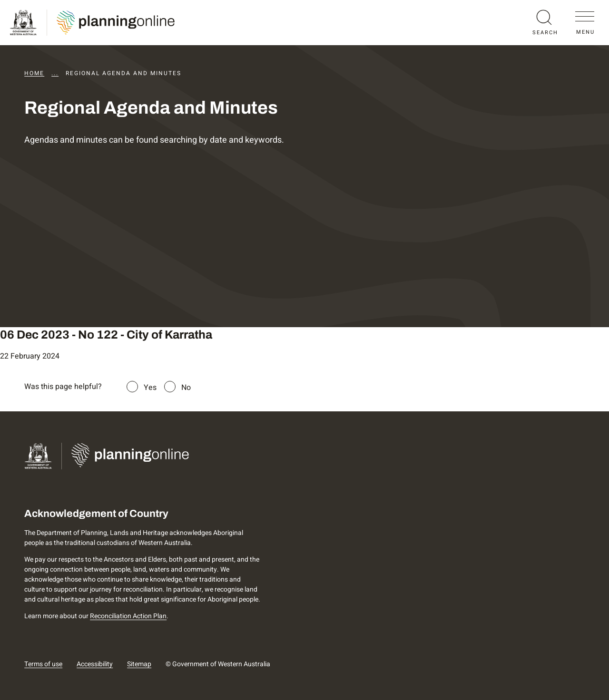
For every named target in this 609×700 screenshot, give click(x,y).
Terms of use (43, 664)
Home (34, 73)
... (55, 73)
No (186, 388)
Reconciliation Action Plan (128, 616)
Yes (150, 388)
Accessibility (95, 664)
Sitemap (139, 664)
